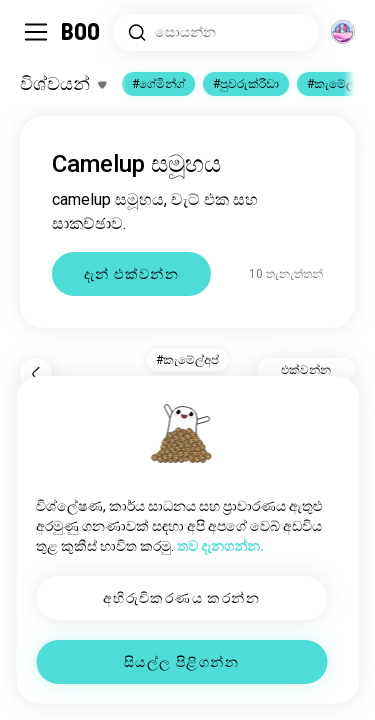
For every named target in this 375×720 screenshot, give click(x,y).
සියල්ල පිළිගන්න (181, 662)
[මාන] (343, 32)
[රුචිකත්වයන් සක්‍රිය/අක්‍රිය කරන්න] (63, 84)
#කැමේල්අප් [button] (187, 360)
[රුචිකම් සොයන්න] (216, 32)
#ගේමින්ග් (158, 84)
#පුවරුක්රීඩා (246, 84)
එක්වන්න (306, 370)
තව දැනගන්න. (220, 546)
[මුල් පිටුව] (81, 32)
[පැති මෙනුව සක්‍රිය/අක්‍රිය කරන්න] (36, 32)
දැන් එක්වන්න (131, 274)
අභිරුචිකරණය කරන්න (181, 598)
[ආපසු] (36, 374)
